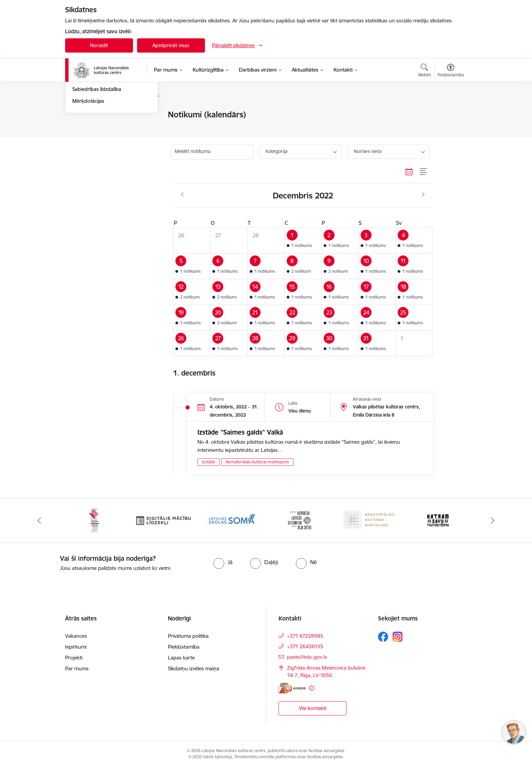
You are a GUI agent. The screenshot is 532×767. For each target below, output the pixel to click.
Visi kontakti (313, 708)
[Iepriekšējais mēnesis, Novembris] (182, 195)
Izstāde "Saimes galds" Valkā (240, 432)
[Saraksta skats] (424, 172)
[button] (303, 241)
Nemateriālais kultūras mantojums (257, 462)
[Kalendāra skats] (409, 172)
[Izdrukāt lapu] (450, 112)
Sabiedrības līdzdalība (97, 162)
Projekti (74, 658)
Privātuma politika (188, 636)
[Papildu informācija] (312, 688)
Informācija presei (93, 139)
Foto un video (88, 150)
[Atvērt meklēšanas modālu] (425, 71)
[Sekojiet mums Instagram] (398, 637)
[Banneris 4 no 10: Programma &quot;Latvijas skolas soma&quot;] (232, 520)
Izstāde (208, 462)
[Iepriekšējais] (39, 520)
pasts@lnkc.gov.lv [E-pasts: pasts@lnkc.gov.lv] (307, 657)
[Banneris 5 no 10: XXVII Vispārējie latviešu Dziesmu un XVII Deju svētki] (300, 520)
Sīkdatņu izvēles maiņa (194, 668)
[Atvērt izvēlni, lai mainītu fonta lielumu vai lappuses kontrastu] (451, 71)
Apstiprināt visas (171, 45)
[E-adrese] (292, 688)
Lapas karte (181, 658)
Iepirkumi (76, 647)
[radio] (223, 562)
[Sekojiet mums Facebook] (383, 637)
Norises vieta (368, 151)
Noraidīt (99, 45)
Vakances (76, 636)
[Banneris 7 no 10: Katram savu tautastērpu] (438, 520)
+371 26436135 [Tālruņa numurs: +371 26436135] (305, 646)
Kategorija (277, 151)
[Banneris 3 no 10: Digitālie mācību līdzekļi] (163, 520)
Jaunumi (82, 127)
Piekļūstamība (184, 647)
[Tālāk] (493, 520)
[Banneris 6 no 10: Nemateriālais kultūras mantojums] (369, 520)
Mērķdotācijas (88, 174)
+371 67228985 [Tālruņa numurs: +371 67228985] (305, 636)
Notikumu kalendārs (95, 115)
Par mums (77, 668)
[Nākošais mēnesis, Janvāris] (423, 195)
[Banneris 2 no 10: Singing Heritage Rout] (94, 520)
